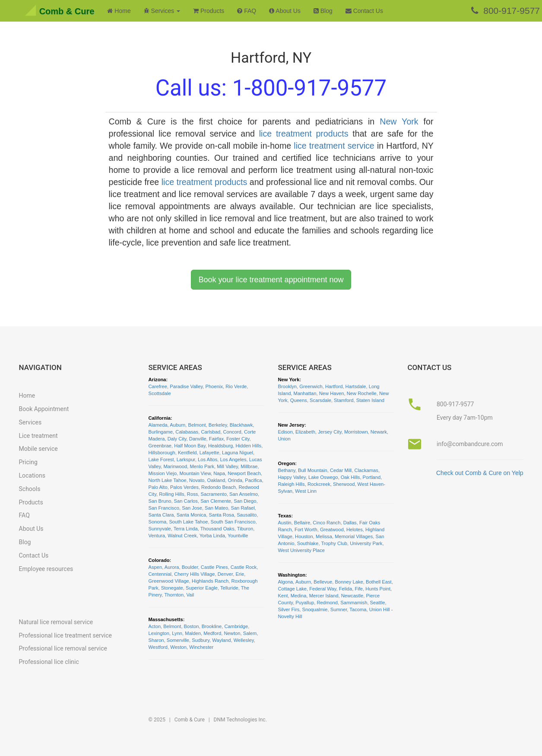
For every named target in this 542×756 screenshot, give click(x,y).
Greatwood (332, 530)
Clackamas (366, 470)
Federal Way (323, 589)
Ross (193, 494)
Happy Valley (292, 477)
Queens (299, 400)
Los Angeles (233, 459)
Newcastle (352, 596)
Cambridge (236, 626)
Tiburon (245, 529)
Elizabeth (305, 432)
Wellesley (244, 640)
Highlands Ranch (210, 581)
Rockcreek (319, 484)
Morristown (356, 432)
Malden (193, 633)
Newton (232, 633)
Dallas (350, 523)
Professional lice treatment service (65, 635)
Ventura (157, 536)
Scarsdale (320, 400)
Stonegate (172, 588)
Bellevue (323, 582)
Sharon (156, 640)
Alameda (158, 425)
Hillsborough (162, 453)
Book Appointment (44, 409)
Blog (323, 11)
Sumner (339, 609)
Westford (158, 647)
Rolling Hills (171, 494)
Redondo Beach (219, 487)
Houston (304, 536)
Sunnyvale (160, 529)
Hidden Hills (248, 446)
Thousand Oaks (217, 529)
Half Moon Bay (190, 446)
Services (30, 422)
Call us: (271, 88)
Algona (286, 582)
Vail (190, 595)
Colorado (159, 560)
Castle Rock (244, 567)
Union (284, 439)
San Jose (192, 508)
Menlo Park (202, 466)
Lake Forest (161, 459)
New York (399, 121)
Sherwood (344, 484)
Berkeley (218, 425)
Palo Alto (158, 487)
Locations (32, 475)
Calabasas (187, 432)
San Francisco (164, 508)
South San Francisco (233, 522)
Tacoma (358, 609)
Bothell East (379, 582)
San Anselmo (244, 494)
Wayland (221, 640)
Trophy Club (334, 543)
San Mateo (216, 508)
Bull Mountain (313, 470)
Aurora (172, 567)
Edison (285, 432)
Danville (198, 439)
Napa (219, 473)
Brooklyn (288, 386)
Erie (240, 574)
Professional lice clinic (49, 662)
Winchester (201, 647)
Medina (299, 596)
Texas (285, 516)
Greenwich (311, 386)
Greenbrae (160, 446)
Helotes (355, 530)
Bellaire (302, 523)
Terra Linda (186, 529)
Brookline (212, 626)
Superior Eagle (202, 588)
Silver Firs (289, 609)
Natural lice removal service (56, 622)
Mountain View (195, 473)
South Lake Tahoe (188, 522)
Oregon (287, 463)
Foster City (238, 439)
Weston (178, 647)
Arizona (157, 380)
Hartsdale (356, 386)
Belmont (197, 425)
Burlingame (161, 432)
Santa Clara (161, 515)
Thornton (174, 595)
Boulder (190, 567)
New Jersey (292, 425)
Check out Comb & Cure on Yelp (480, 473)
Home (119, 11)
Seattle (378, 603)
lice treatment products (304, 134)
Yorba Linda (212, 536)
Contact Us (364, 11)
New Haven (332, 393)
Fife (359, 589)
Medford (212, 633)
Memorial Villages (354, 536)
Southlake (308, 543)
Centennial (160, 574)
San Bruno (160, 501)
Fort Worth (306, 530)
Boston (192, 626)
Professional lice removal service (63, 648)
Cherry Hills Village (194, 574)
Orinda (235, 480)
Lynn (177, 633)
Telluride (229, 588)
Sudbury (201, 640)
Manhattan (305, 393)
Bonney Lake (349, 582)
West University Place (302, 550)
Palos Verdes (184, 487)
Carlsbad (211, 432)
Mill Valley (227, 466)
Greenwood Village (169, 581)
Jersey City (330, 432)
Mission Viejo (163, 473)
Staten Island (370, 400)
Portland (372, 477)
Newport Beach (244, 473)
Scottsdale (160, 393)
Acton (155, 626)
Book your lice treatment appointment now (271, 280)
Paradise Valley (186, 386)
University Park (366, 543)
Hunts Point (378, 589)
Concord (232, 432)
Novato (197, 480)
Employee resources (46, 569)
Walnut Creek (182, 536)
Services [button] (162, 11)
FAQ (247, 11)
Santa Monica (191, 515)
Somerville (178, 640)
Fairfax (216, 439)
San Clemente (216, 501)
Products (209, 11)
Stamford (344, 400)
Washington (292, 575)
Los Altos (208, 459)
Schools (30, 489)
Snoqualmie (315, 609)
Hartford (334, 386)
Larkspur (186, 459)
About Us (285, 11)
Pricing (28, 462)
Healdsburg (220, 446)
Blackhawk (241, 425)
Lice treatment (38, 436)
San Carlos (186, 501)
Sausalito (247, 515)
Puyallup (305, 603)
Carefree (158, 386)
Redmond (327, 603)
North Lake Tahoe (168, 480)
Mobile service (38, 449)
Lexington (159, 633)
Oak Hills (350, 477)
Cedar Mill (341, 470)
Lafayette (209, 453)
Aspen (155, 567)
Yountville (238, 536)
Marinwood (176, 466)
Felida (345, 589)
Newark (379, 432)
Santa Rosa (221, 515)
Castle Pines (214, 567)
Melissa (324, 536)
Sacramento (214, 494)
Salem (250, 633)
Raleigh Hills (292, 484)
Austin (285, 523)
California (160, 418)
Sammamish (354, 603)
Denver (225, 574)
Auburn (177, 425)
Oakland (216, 480)
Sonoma (158, 522)
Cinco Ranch (326, 523)
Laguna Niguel (238, 453)
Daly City (177, 439)
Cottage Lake (293, 589)
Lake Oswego (323, 477)
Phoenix (214, 386)
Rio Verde (236, 386)
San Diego (245, 501)
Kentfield (187, 453)
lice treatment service (334, 146)
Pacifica (253, 480)
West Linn (306, 491)
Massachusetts (166, 619)
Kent (283, 596)
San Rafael (242, 508)
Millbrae (249, 466)
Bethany (287, 470)
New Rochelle (362, 393)
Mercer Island (324, 596)
